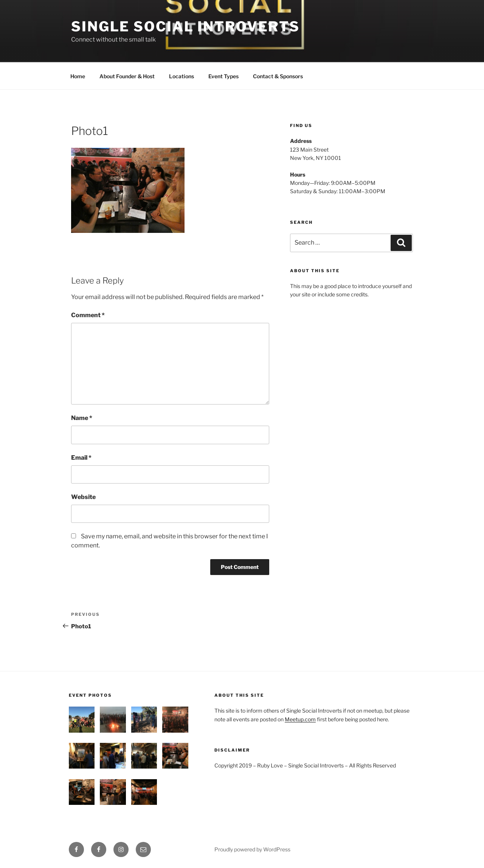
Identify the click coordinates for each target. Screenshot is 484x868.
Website (83, 497)
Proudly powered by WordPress (252, 849)
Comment (88, 315)
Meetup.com (300, 719)
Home (78, 76)
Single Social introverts (185, 26)
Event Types (223, 76)
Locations (181, 76)
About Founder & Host (127, 76)
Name (82, 418)
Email (81, 458)
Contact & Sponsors (278, 76)
